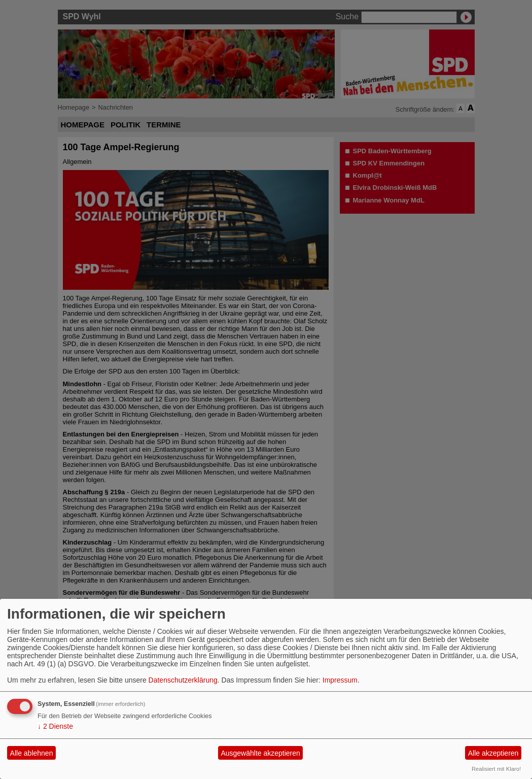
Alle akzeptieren (493, 753)
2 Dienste (55, 726)
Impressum (340, 680)
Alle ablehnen (32, 753)
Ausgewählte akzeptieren (260, 753)
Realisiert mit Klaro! (496, 769)
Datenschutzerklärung (183, 680)
